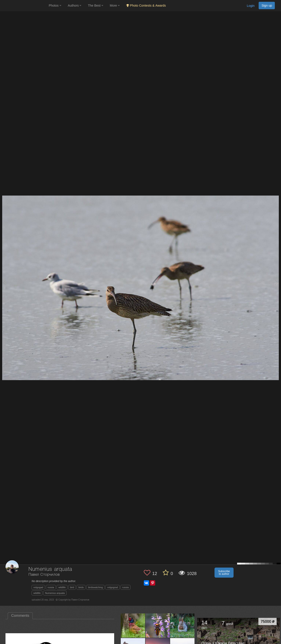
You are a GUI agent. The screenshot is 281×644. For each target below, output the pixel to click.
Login (251, 6)
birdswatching (95, 587)
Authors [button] (75, 5)
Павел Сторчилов (44, 575)
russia (51, 587)
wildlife (62, 587)
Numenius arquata (55, 593)
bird (72, 587)
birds (81, 587)
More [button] (115, 5)
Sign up (267, 5)
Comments (20, 616)
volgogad (38, 587)
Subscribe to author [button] (224, 573)
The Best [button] (95, 5)
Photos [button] (55, 5)
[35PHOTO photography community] (24, 6)
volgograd (112, 587)
